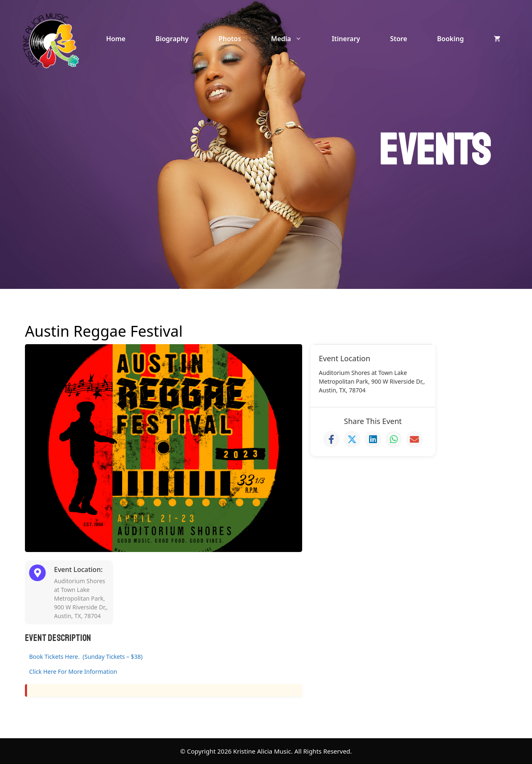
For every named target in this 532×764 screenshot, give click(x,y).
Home (116, 39)
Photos (230, 39)
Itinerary (346, 39)
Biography (172, 39)
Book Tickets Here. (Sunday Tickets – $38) (86, 657)
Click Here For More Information (73, 672)
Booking (451, 39)
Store (398, 39)
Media (294, 39)
